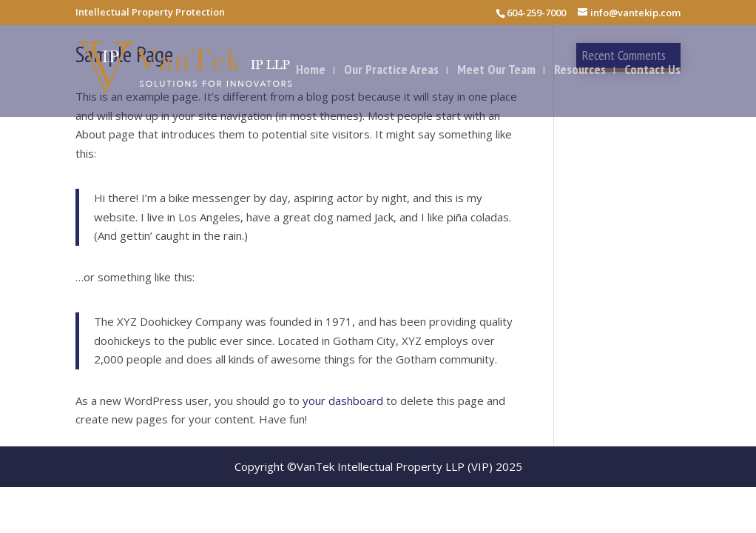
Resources (580, 71)
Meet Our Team (496, 71)
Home (311, 71)
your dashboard (343, 400)
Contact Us (652, 71)
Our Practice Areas (391, 71)
